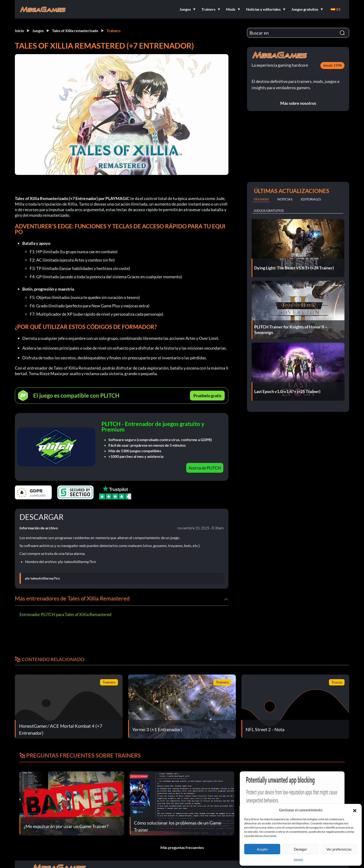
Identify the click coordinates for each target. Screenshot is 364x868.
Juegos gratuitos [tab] (269, 211)
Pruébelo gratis (207, 396)
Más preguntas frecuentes (182, 847)
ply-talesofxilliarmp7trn (42, 578)
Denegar (301, 849)
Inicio (19, 31)
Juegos (38, 31)
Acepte (262, 849)
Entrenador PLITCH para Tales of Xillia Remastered (65, 614)
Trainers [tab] (261, 199)
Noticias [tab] (285, 199)
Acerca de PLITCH (205, 468)
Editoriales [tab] (311, 199)
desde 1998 (332, 65)
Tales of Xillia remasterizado (75, 31)
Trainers (114, 31)
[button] (355, 810)
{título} (298, 860)
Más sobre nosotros (298, 103)
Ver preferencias (339, 849)
